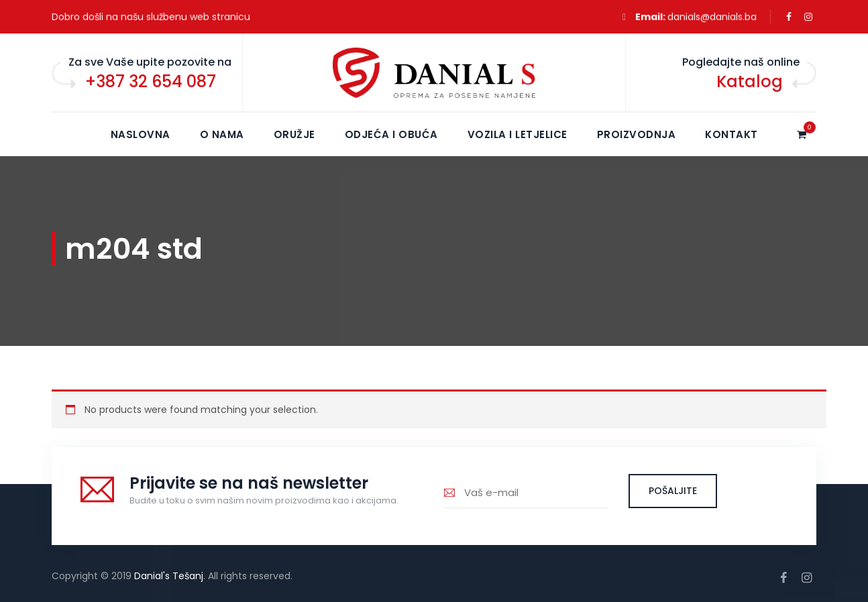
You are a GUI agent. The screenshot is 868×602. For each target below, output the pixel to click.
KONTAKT (731, 134)
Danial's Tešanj (169, 576)
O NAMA (222, 134)
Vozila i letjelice (518, 134)
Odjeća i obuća (391, 134)
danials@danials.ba (712, 17)
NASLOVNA (141, 134)
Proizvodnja (637, 134)
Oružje (294, 134)
